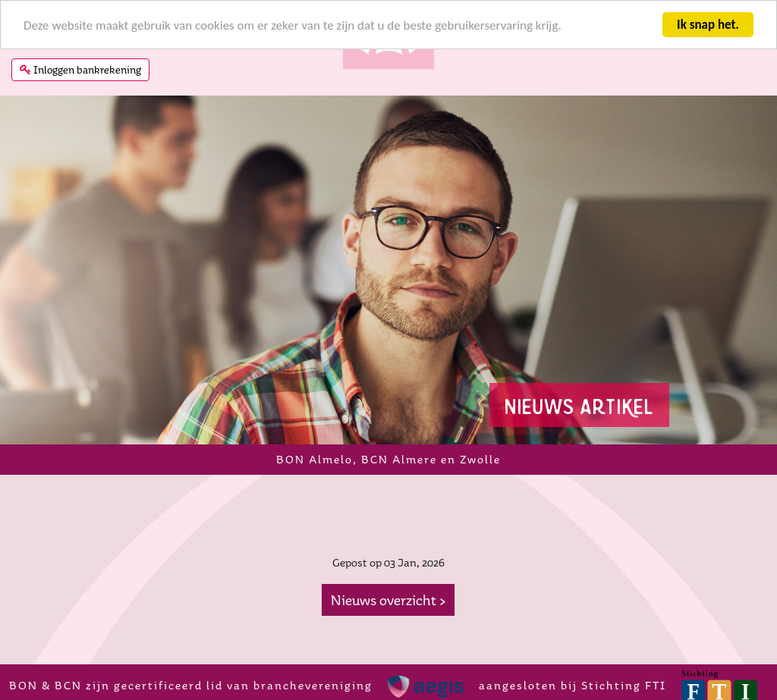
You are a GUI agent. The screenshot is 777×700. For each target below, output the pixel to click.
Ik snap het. (708, 25)
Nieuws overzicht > (388, 600)
